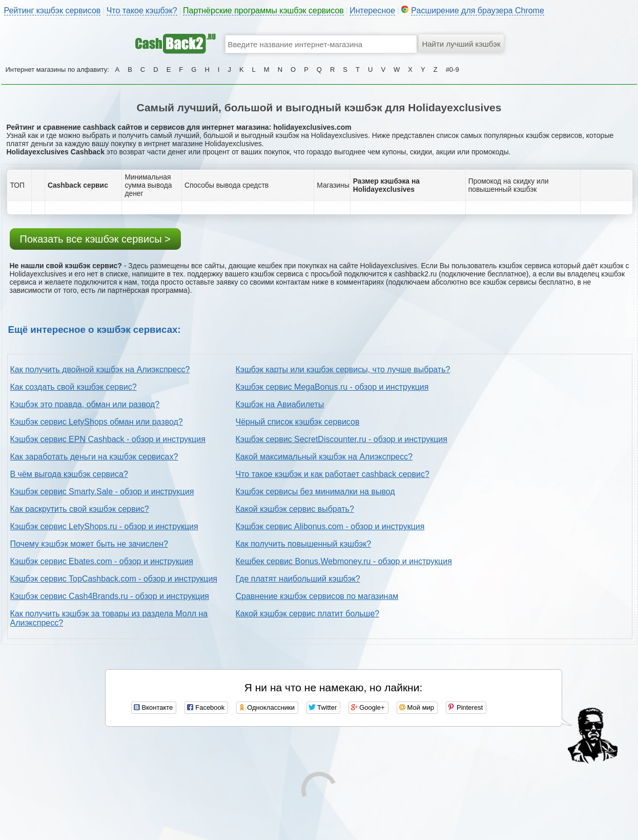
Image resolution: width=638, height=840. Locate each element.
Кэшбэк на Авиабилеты (280, 404)
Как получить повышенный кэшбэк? (304, 544)
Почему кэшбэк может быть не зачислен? (89, 544)
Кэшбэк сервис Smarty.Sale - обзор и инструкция (102, 492)
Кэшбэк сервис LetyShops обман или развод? (97, 422)
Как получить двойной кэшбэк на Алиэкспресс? (100, 369)
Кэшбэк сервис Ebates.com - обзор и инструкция (102, 561)
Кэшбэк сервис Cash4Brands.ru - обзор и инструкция (110, 596)
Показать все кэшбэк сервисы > (95, 239)
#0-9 (452, 69)
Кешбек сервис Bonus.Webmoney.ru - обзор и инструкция (344, 561)
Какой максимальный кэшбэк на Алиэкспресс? (324, 457)
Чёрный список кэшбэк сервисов (298, 422)
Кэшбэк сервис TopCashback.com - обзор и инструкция (114, 579)
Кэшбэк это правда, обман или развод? (85, 404)
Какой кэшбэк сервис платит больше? (308, 614)
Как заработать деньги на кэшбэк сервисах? (94, 457)
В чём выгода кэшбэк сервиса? (69, 474)
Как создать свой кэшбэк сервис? (74, 387)
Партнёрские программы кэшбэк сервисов (263, 11)
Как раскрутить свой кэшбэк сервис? (80, 509)
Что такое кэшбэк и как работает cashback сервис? (333, 474)
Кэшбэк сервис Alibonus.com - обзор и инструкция (330, 526)
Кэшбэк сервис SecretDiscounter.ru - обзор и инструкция (342, 439)
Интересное (372, 11)
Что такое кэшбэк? (142, 11)
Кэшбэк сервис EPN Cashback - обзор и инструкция (108, 439)
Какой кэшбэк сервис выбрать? (295, 509)
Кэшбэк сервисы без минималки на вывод (315, 492)
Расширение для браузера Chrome (478, 11)
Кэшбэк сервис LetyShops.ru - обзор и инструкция (104, 526)
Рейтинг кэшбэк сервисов (53, 11)
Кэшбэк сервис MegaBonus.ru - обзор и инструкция (332, 387)
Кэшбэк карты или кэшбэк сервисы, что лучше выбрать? (343, 369)
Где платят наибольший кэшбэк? (298, 579)
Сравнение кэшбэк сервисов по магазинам (317, 596)
